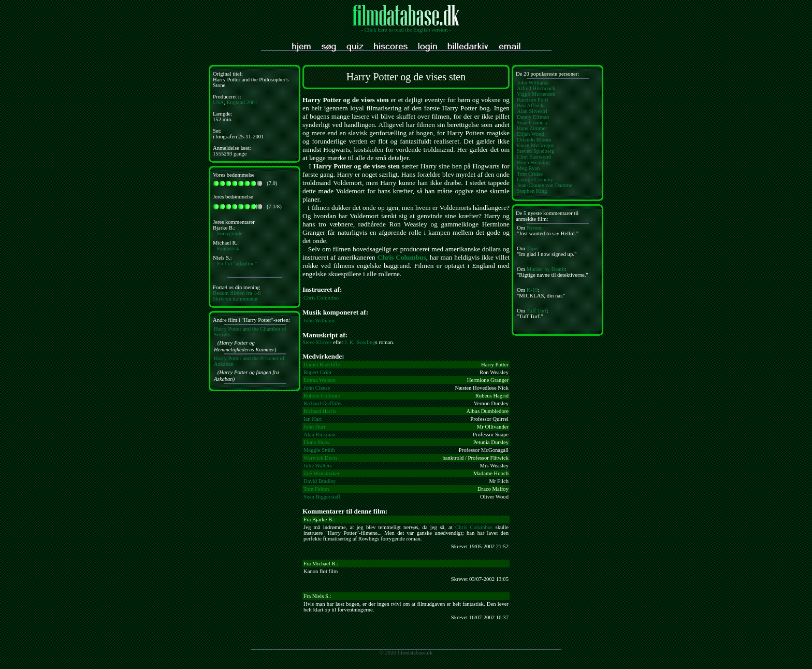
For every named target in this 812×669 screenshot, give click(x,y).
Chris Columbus (402, 257)
